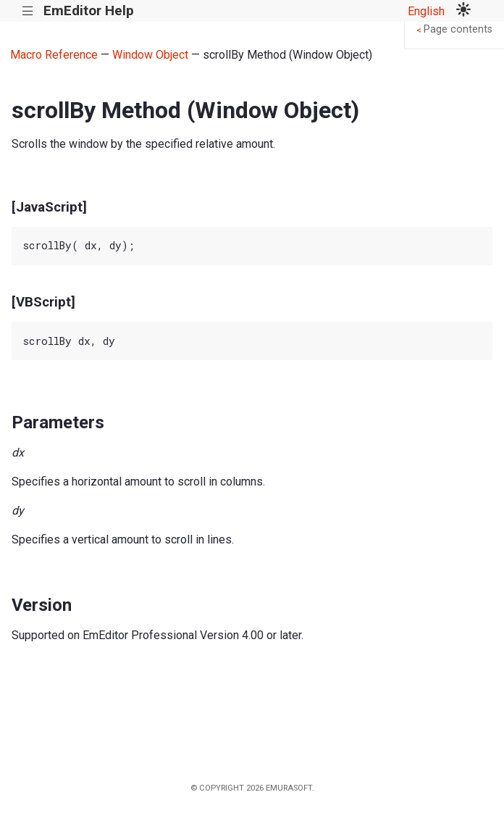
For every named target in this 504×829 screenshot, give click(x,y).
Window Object (150, 55)
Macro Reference (54, 55)
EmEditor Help (89, 11)
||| (28, 11)
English (426, 11)
